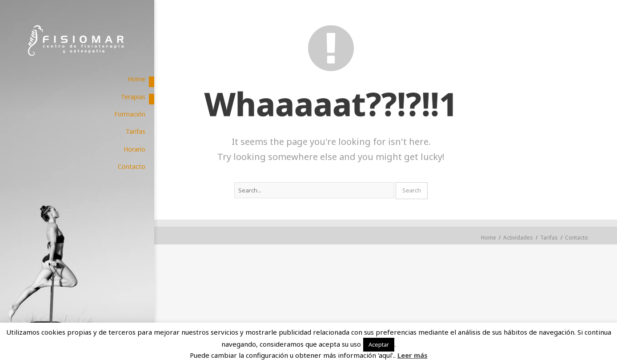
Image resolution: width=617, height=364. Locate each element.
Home (489, 238)
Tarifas (549, 238)
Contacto (577, 238)
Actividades (518, 238)
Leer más (413, 355)
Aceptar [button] (379, 344)
